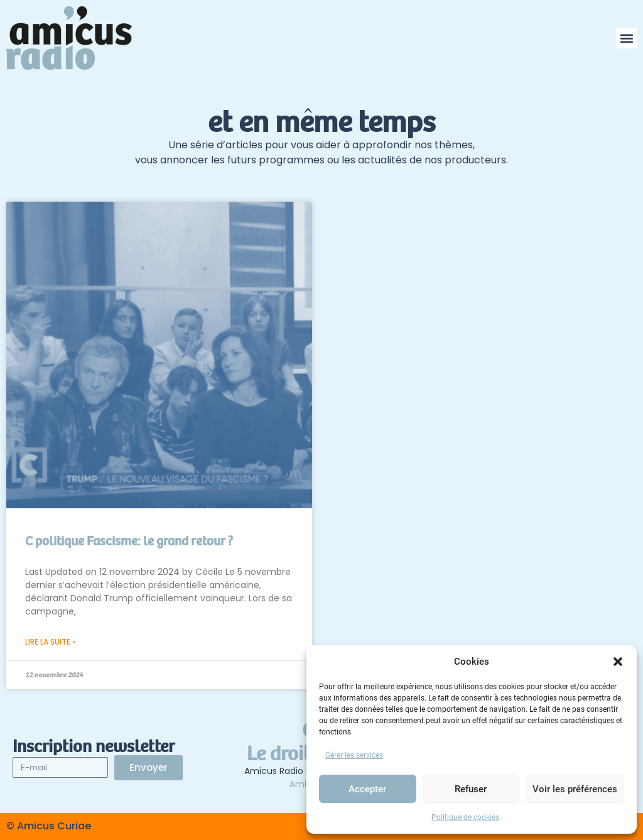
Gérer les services (354, 755)
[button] (618, 662)
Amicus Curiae (54, 826)
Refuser (471, 789)
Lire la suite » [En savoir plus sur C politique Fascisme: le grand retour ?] (51, 642)
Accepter (367, 789)
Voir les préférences (575, 789)
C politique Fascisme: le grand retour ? (129, 541)
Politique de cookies (465, 817)
